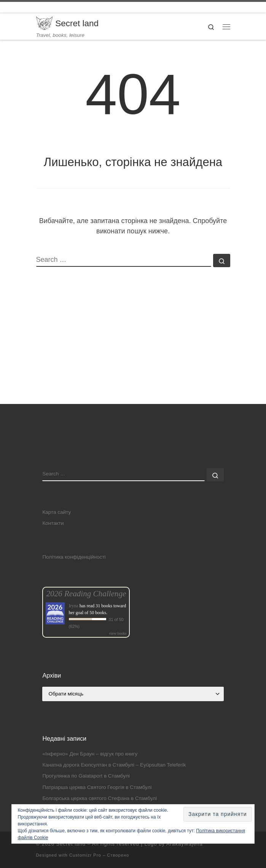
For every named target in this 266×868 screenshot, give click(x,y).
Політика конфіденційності (74, 557)
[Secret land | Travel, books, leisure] (45, 23)
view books (118, 633)
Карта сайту (57, 512)
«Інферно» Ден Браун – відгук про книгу (90, 754)
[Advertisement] (133, 351)
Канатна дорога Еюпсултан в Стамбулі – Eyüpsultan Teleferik (114, 765)
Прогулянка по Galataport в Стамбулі (86, 776)
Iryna (73, 606)
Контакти (53, 523)
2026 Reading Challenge (86, 594)
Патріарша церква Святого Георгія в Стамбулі (97, 787)
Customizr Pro (85, 855)
